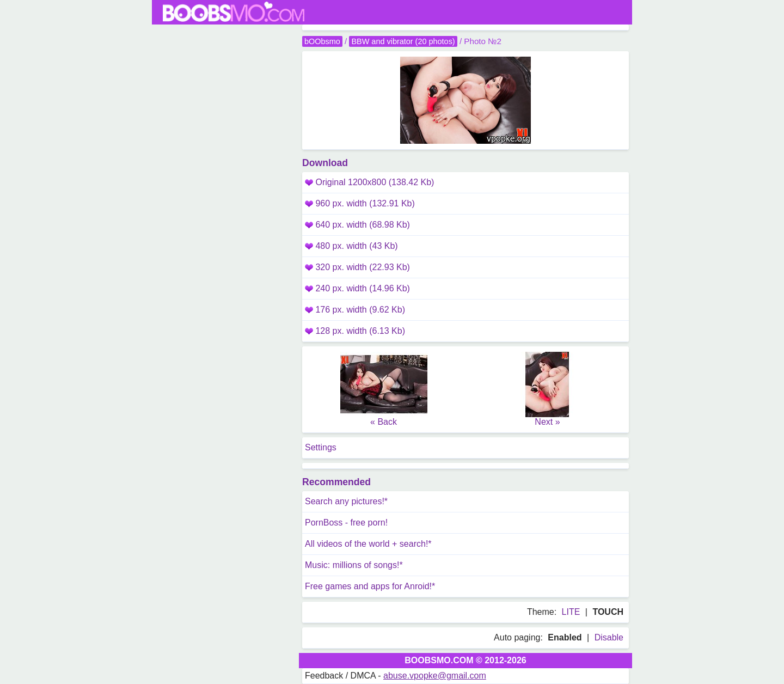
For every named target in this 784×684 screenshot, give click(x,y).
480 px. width (351, 246)
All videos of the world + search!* (368, 544)
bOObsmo (322, 41)
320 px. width (357, 267)
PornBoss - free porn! (346, 523)
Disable (609, 637)
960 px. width (360, 203)
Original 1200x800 (369, 182)
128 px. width (355, 331)
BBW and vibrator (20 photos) (403, 41)
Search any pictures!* (346, 501)
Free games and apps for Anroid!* (370, 586)
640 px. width (357, 225)
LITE (571, 612)
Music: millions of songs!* (354, 565)
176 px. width (355, 310)
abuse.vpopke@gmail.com (435, 676)
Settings (321, 447)
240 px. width (357, 288)
